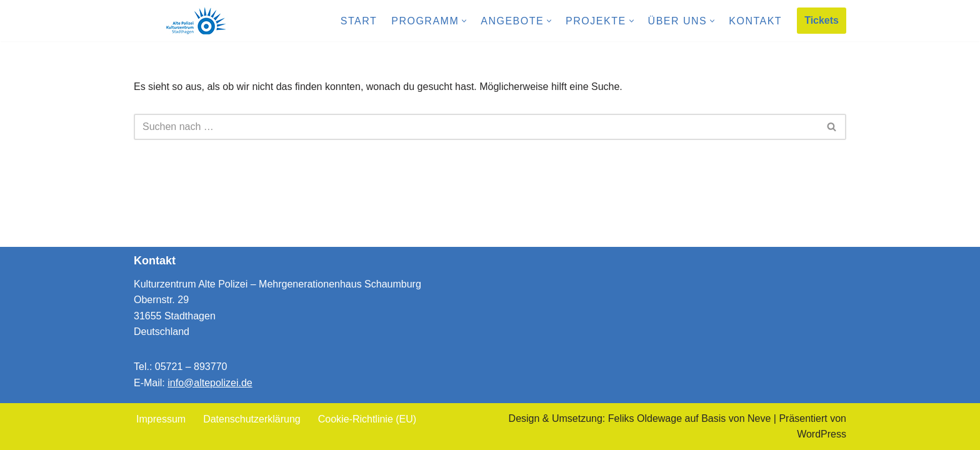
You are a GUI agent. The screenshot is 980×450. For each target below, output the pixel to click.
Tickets (822, 20)
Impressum (161, 419)
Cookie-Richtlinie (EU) (367, 419)
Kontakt (755, 21)
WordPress (822, 434)
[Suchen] (476, 127)
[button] (464, 21)
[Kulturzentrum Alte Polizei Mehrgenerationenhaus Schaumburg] (196, 21)
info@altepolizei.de (210, 383)
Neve (759, 418)
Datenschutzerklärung (252, 419)
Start (359, 21)
